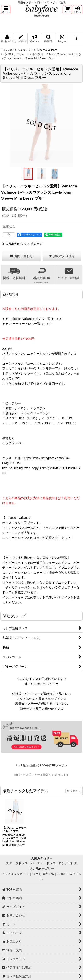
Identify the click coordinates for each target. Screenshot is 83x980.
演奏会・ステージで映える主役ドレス (42, 704)
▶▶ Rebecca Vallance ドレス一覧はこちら (33, 319)
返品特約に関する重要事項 (22, 244)
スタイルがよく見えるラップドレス (42, 699)
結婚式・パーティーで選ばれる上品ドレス (42, 694)
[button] (6, 10)
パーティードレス (43, 863)
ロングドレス (68, 863)
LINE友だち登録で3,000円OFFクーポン (41, 765)
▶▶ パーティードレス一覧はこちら (27, 324)
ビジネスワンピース (15, 874)
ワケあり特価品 (43, 874)
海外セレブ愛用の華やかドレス (42, 709)
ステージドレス (17, 863)
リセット (74, 791)
